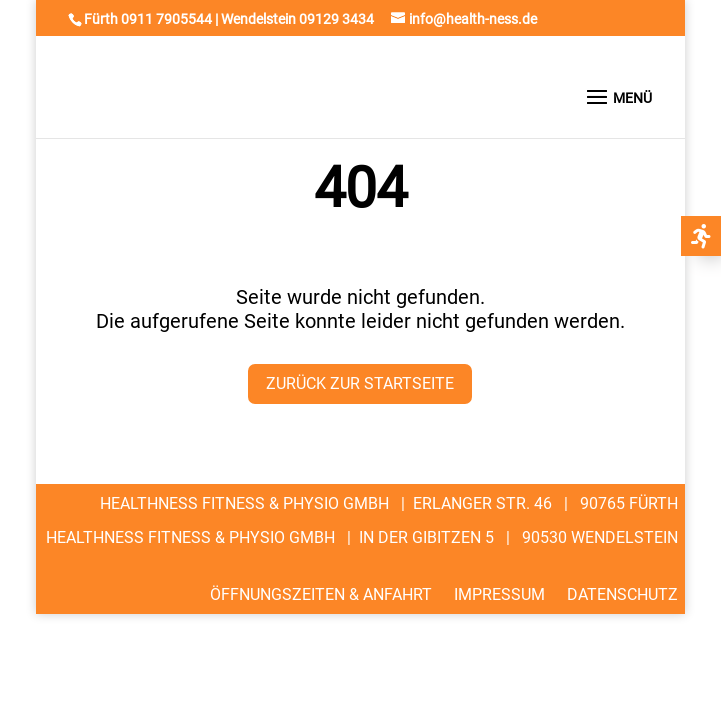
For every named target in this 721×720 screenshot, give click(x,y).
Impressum (499, 593)
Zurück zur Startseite (360, 383)
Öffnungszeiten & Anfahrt (321, 593)
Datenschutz (622, 593)
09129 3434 (336, 19)
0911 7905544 (166, 19)
